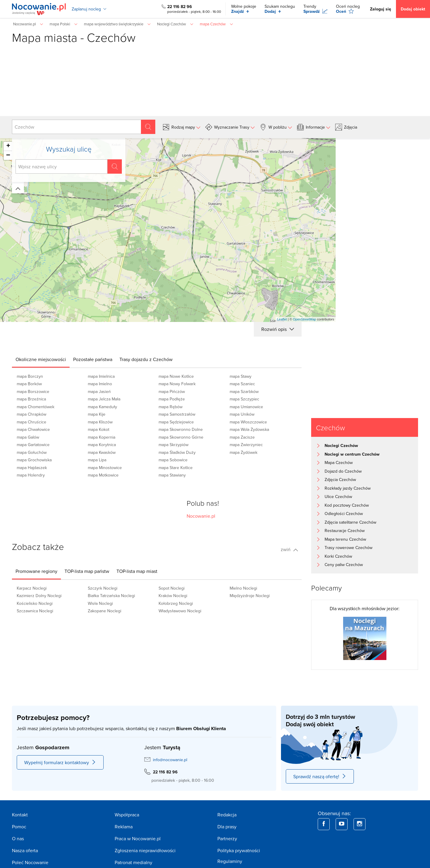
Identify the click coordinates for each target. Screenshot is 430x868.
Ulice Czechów (338, 497)
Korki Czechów (338, 556)
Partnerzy (227, 838)
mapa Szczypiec (244, 399)
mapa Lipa (97, 460)
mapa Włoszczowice (248, 422)
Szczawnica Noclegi (35, 611)
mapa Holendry (31, 475)
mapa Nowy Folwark (177, 384)
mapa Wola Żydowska (249, 429)
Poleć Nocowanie (30, 862)
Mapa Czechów (339, 462)
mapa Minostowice (105, 468)
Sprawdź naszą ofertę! (320, 776)
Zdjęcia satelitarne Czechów (350, 522)
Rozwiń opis (278, 329)
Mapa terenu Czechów (345, 539)
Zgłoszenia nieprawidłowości (145, 850)
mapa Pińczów (172, 391)
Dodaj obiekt (413, 9)
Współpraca (127, 815)
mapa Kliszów (100, 422)
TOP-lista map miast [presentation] (137, 571)
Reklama (124, 827)
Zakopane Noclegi (105, 611)
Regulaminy (230, 861)
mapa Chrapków (32, 414)
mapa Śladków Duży (177, 452)
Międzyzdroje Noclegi (250, 596)
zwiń (289, 549)
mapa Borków (29, 384)
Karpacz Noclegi (32, 588)
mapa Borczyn (30, 376)
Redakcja (227, 815)
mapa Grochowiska (34, 460)
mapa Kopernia (102, 437)
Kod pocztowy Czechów (347, 505)
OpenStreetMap (305, 319)
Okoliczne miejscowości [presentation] (41, 359)
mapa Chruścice (32, 422)
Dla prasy (227, 827)
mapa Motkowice (103, 475)
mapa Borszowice (33, 391)
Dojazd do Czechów (343, 471)
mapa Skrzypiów (173, 445)
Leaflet (282, 319)
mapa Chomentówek (36, 407)
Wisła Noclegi (100, 603)
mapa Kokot (99, 429)
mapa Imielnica (101, 376)
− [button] (8, 155)
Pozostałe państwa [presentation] (93, 359)
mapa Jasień (99, 391)
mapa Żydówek (244, 452)
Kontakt (20, 815)
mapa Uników (242, 414)
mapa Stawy (241, 376)
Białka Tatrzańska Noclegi (111, 596)
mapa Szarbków (244, 391)
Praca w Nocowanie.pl (138, 838)
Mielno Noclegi (243, 588)
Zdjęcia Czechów (340, 480)
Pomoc (19, 827)
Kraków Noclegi (173, 596)
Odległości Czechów (344, 514)
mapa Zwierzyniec (246, 445)
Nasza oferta (25, 850)
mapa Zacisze (242, 437)
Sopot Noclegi (172, 588)
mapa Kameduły (102, 407)
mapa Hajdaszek (32, 468)
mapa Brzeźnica (31, 399)
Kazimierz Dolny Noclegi (39, 596)
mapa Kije (97, 414)
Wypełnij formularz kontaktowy (60, 762)
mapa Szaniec (242, 384)
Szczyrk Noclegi (103, 588)
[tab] (41, 359)
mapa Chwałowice (33, 429)
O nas (18, 838)
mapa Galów (28, 437)
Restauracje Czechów (345, 531)
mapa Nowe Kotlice (176, 376)
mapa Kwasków (102, 452)
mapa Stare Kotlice (176, 468)
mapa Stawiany (172, 475)
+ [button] (8, 146)
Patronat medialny (133, 862)
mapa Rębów (171, 407)
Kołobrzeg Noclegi (176, 603)
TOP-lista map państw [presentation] (87, 571)
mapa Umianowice (246, 407)
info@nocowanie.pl (170, 760)
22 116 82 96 (180, 7)
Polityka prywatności (239, 850)
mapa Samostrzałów (177, 414)
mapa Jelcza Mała (104, 399)
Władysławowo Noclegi (180, 611)
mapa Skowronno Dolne (181, 429)
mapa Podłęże (172, 399)
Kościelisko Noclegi (35, 603)
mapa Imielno (100, 384)
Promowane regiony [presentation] (36, 571)
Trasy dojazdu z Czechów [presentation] (146, 359)
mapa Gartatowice (33, 445)
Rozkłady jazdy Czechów (348, 488)
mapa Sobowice (173, 460)
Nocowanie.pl (201, 516)
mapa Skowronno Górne (181, 437)
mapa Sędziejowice (176, 422)
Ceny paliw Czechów (344, 565)
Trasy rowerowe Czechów (348, 548)
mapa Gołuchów (32, 452)
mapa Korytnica (102, 445)
